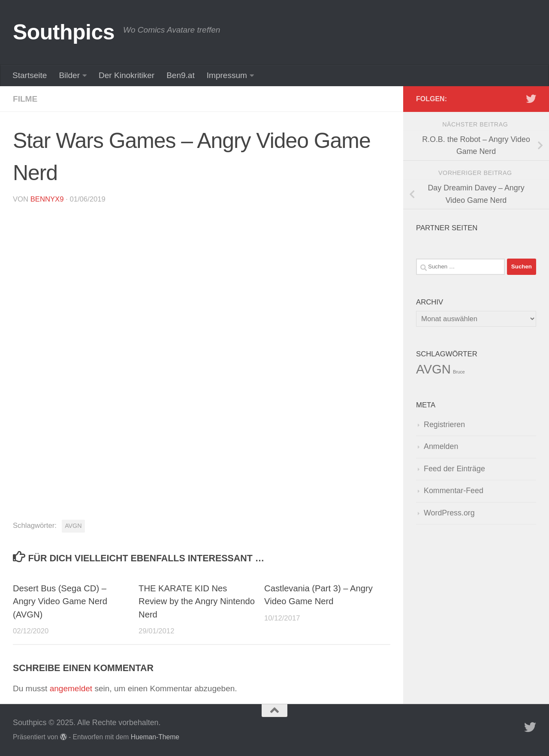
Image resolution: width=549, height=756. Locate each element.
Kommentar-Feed (454, 491)
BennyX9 (47, 199)
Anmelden (441, 446)
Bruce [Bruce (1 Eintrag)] (459, 372)
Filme (25, 99)
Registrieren (444, 425)
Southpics (64, 32)
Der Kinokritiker (127, 75)
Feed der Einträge (454, 469)
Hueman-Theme (155, 737)
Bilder (69, 75)
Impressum (227, 75)
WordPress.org (449, 513)
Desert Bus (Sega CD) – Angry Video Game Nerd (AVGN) (60, 601)
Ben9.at (181, 75)
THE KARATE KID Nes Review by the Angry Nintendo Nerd (197, 601)
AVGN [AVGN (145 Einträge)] (433, 369)
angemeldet (71, 688)
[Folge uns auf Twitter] (531, 99)
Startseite (30, 75)
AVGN (73, 526)
